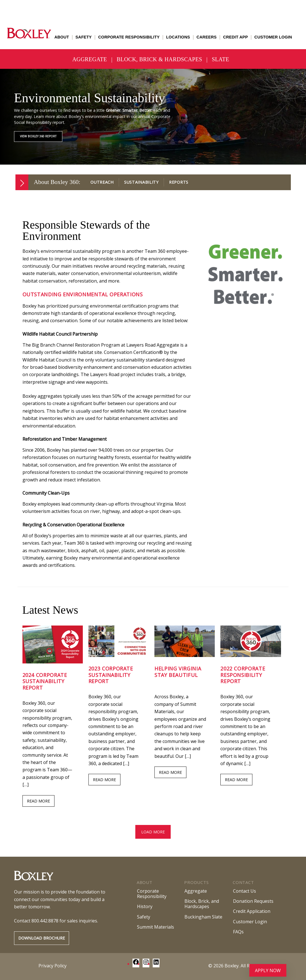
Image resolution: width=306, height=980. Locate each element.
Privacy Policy (52, 966)
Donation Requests (253, 901)
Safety (84, 37)
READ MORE (38, 801)
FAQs (238, 932)
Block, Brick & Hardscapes (160, 59)
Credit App (236, 37)
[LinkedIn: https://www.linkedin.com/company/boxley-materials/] (156, 964)
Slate (220, 59)
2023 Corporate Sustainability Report (111, 675)
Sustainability (141, 182)
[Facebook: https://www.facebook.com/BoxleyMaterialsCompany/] (136, 964)
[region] (153, 117)
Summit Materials (156, 927)
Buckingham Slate (203, 917)
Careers (207, 37)
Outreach (102, 182)
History (145, 906)
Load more (153, 832)
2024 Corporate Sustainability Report (45, 681)
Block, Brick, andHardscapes (202, 904)
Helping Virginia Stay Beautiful (178, 672)
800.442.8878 (45, 921)
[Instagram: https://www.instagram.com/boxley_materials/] (146, 964)
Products (196, 882)
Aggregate (90, 59)
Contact (243, 882)
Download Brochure (42, 938)
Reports (179, 182)
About (62, 37)
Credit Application (252, 911)
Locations (178, 37)
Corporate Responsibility (129, 37)
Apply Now (268, 970)
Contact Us (245, 891)
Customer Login (273, 37)
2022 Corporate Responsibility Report (243, 675)
